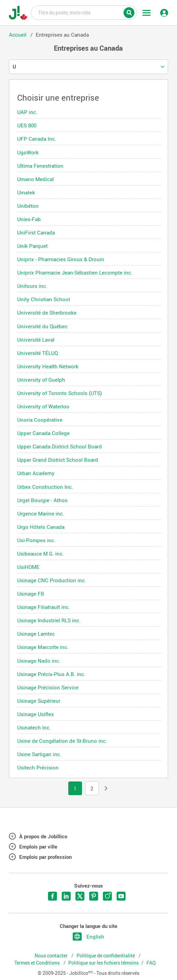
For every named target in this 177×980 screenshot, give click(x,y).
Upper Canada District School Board (60, 446)
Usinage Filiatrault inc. (44, 607)
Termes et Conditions (38, 963)
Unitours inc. (32, 286)
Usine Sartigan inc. (39, 754)
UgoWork (28, 152)
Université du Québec (42, 326)
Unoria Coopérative (40, 420)
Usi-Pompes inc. (36, 540)
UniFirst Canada (36, 232)
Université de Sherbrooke (47, 313)
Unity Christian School (44, 299)
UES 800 (27, 125)
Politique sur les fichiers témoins (103, 963)
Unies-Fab (29, 219)
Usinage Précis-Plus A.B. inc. (51, 674)
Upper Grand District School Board (58, 460)
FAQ (151, 963)
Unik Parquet (32, 246)
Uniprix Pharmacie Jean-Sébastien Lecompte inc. (75, 272)
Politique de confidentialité (106, 956)
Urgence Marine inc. (41, 513)
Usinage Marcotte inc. (43, 647)
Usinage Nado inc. (39, 661)
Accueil (18, 35)
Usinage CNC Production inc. (52, 580)
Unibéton (28, 206)
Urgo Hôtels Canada (41, 527)
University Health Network (48, 366)
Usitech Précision (38, 767)
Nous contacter (52, 956)
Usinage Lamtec (36, 634)
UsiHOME (28, 567)
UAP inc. (27, 112)
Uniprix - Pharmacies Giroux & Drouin (61, 259)
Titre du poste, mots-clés (84, 12)
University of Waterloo (43, 406)
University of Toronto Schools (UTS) (60, 393)
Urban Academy (36, 473)
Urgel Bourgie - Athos (42, 500)
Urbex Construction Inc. (45, 487)
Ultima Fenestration (40, 166)
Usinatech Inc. (34, 727)
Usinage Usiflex (36, 714)
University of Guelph (41, 380)
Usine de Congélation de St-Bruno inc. (62, 741)
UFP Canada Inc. (37, 139)
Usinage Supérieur (39, 701)
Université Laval (36, 340)
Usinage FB (31, 594)
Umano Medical (36, 179)
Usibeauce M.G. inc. (40, 553)
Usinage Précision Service (48, 687)
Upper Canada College (43, 433)
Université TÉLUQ (38, 353)
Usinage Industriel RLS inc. (49, 620)
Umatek (26, 192)
